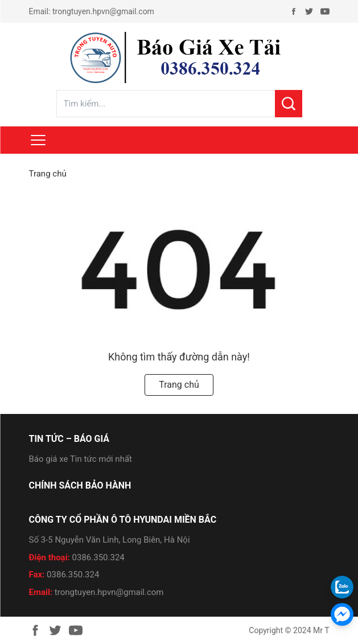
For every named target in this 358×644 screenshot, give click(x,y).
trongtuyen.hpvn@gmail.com (103, 11)
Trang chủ (48, 174)
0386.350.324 (98, 557)
